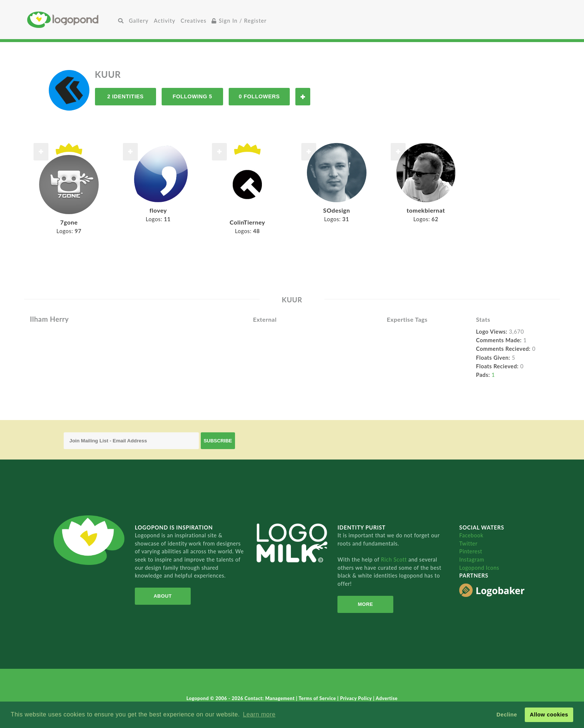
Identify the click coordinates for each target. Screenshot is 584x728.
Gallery (139, 21)
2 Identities (126, 96)
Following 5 (192, 96)
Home (71, 20)
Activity (165, 21)
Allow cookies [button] (549, 715)
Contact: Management (270, 698)
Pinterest (471, 551)
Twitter (468, 543)
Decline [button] (507, 715)
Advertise (387, 698)
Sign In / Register (239, 21)
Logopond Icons (479, 568)
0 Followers (259, 96)
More (366, 604)
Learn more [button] (259, 714)
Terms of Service (318, 698)
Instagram (472, 559)
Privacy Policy (357, 698)
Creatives (193, 21)
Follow (303, 97)
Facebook (471, 535)
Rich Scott (395, 559)
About (163, 596)
